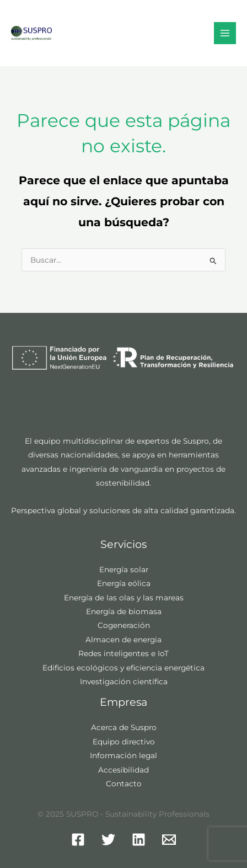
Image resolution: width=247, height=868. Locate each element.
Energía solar (124, 569)
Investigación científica (124, 681)
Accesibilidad (123, 770)
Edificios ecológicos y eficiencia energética (123, 668)
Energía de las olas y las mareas (124, 598)
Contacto (124, 784)
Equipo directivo (124, 742)
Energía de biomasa (124, 611)
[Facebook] (78, 840)
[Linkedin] (139, 840)
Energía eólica (124, 583)
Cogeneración (124, 625)
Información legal (123, 755)
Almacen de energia (123, 640)
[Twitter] (108, 840)
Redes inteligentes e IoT (123, 653)
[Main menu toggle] (225, 33)
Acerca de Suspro (124, 727)
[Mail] (169, 840)
